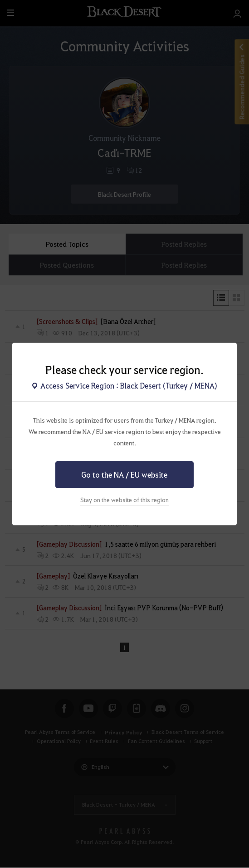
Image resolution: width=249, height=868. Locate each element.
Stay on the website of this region (124, 500)
